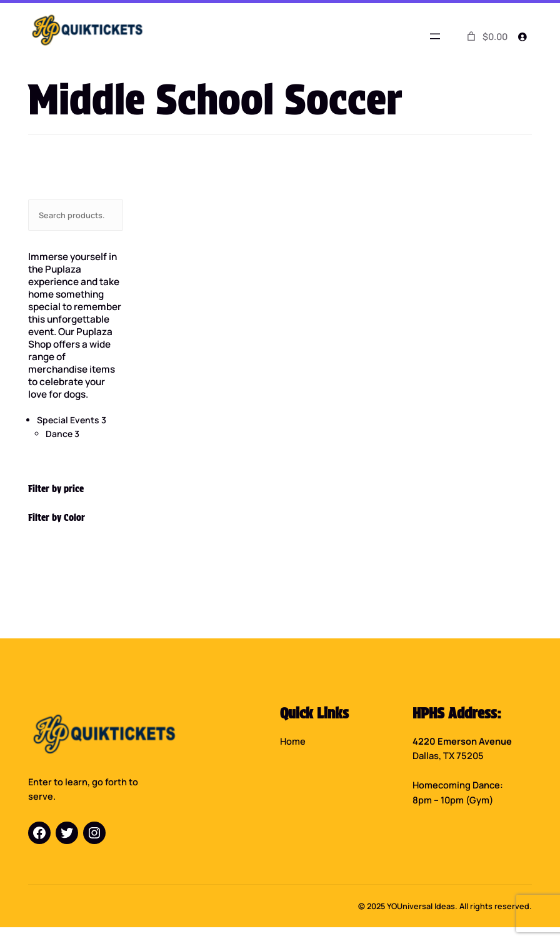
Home (293, 741)
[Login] (522, 36)
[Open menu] (435, 36)
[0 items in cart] (486, 37)
